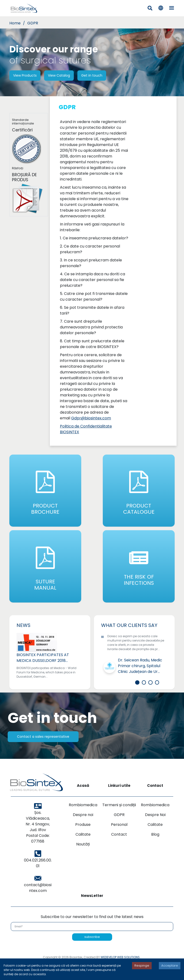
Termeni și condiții (119, 823)
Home (15, 23)
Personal (119, 843)
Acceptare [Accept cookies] (170, 966)
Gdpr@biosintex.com (91, 418)
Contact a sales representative (43, 755)
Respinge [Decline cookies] (142, 966)
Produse (83, 843)
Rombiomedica (83, 823)
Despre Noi (155, 833)
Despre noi (83, 833)
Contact (119, 853)
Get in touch (92, 75)
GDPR (33, 23)
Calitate (83, 853)
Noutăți (83, 862)
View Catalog (59, 75)
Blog (155, 853)
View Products (25, 75)
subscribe (92, 955)
